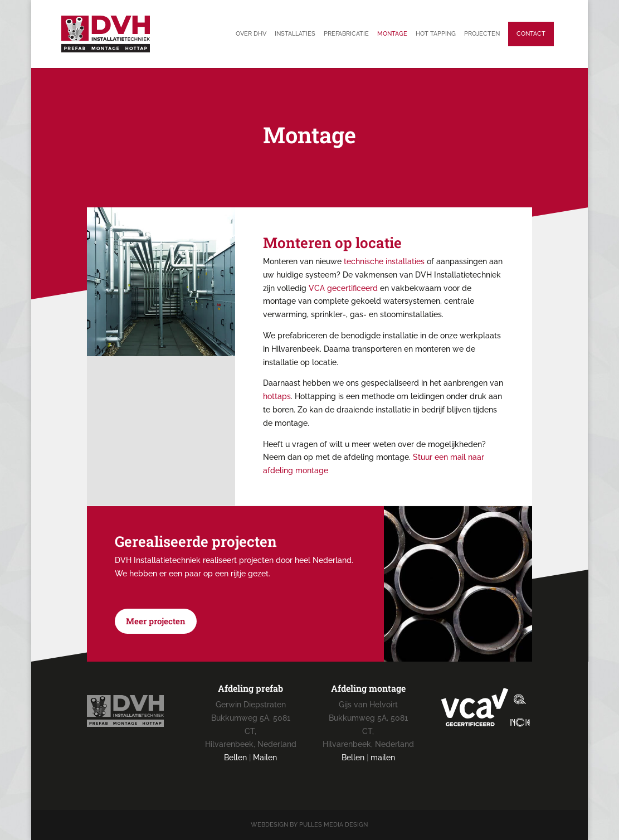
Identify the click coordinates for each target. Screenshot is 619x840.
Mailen (265, 758)
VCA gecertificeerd (343, 288)
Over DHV (251, 34)
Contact (531, 34)
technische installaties (384, 261)
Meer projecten (156, 621)
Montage (392, 34)
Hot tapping (436, 34)
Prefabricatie (346, 34)
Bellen (235, 758)
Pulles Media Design (333, 825)
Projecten (482, 34)
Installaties (295, 34)
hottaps (277, 396)
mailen (383, 758)
